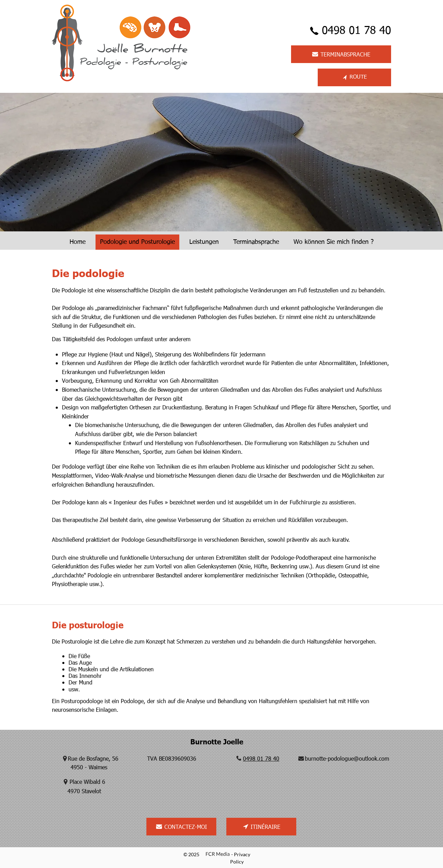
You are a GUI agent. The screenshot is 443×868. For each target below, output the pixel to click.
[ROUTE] (354, 77)
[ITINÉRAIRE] (261, 827)
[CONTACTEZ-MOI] (181, 827)
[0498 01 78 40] (347, 31)
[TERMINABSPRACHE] (341, 54)
